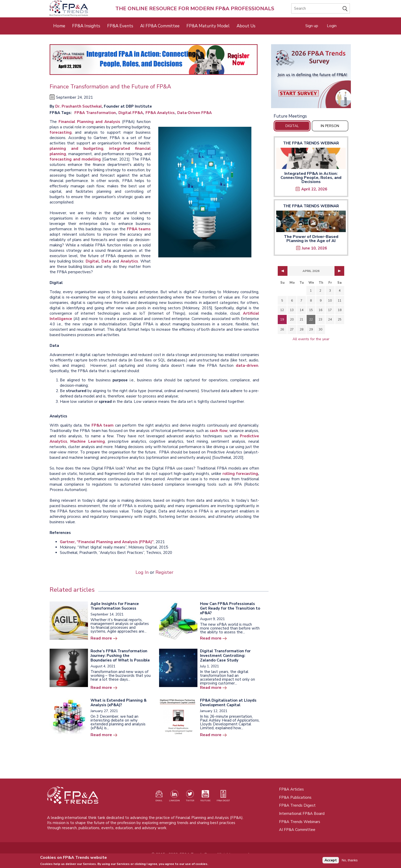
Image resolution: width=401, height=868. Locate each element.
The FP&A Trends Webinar (311, 143)
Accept (331, 861)
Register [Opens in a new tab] (164, 572)
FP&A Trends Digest (297, 805)
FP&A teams (139, 229)
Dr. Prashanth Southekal (79, 106)
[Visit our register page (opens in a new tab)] (159, 797)
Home (59, 26)
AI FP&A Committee (160, 26)
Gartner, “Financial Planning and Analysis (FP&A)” (107, 542)
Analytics (129, 261)
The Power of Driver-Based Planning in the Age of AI (311, 239)
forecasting (61, 132)
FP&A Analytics (160, 113)
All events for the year (311, 339)
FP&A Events (120, 26)
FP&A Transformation (95, 113)
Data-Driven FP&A (194, 113)
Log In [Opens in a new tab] (142, 572)
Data (106, 261)
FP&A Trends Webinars (300, 822)
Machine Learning (87, 441)
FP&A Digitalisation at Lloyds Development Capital (228, 703)
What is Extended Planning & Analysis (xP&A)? (119, 703)
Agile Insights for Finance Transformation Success (115, 606)
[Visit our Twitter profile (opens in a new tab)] (190, 797)
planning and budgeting (76, 149)
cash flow (219, 431)
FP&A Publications (295, 797)
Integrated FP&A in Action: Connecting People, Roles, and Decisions (311, 178)
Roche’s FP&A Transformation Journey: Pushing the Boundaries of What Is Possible (120, 656)
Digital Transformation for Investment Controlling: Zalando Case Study (225, 656)
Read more (101, 638)
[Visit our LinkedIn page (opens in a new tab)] (174, 797)
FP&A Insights (86, 26)
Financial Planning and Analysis (90, 122)
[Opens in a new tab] (311, 76)
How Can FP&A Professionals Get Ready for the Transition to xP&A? (230, 608)
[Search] (321, 8)
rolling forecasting (240, 474)
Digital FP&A (131, 113)
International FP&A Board (302, 814)
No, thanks (350, 861)
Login (332, 26)
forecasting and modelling (75, 159)
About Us (246, 26)
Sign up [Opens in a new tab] (312, 26)
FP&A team (103, 425)
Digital (92, 261)
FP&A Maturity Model (208, 26)
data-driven (247, 366)
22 (311, 319)
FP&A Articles (291, 789)
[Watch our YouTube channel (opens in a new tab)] (205, 797)
